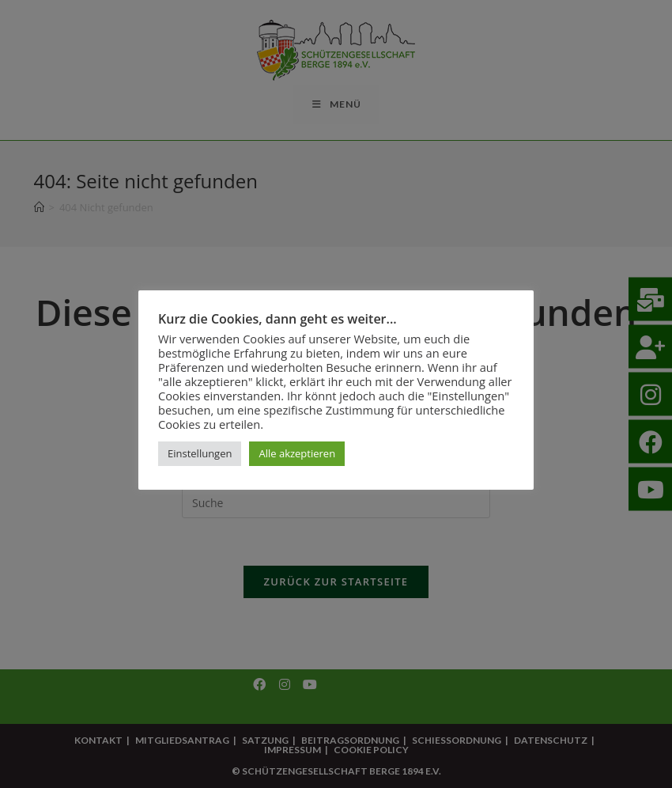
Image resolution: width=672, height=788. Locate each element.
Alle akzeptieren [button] (297, 453)
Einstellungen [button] (200, 453)
